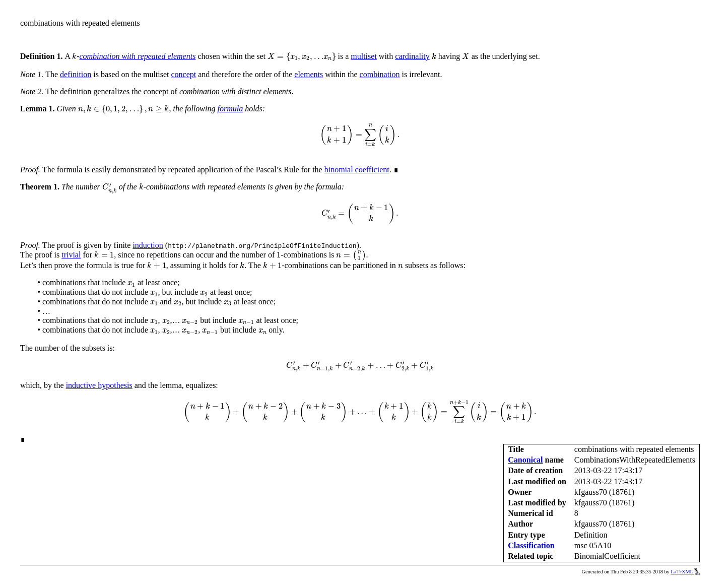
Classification (531, 545)
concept (184, 74)
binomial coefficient (357, 170)
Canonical (525, 460)
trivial (71, 255)
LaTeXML (685, 572)
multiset (364, 56)
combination (380, 74)
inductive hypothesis (99, 385)
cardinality (412, 56)
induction (148, 245)
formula (230, 109)
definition (76, 74)
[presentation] (74, 56)
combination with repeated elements (137, 56)
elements (309, 74)
